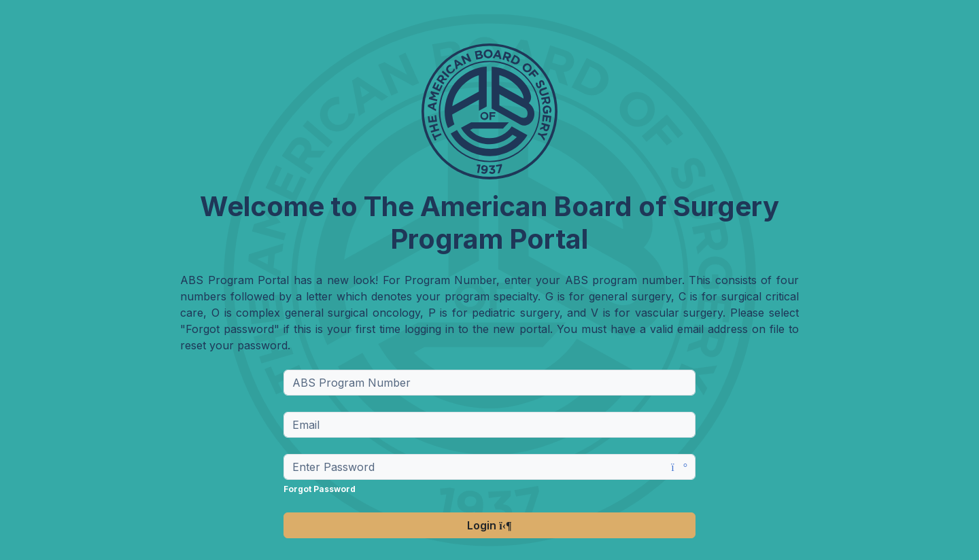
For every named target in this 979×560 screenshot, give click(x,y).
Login (489, 525)
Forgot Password (320, 489)
